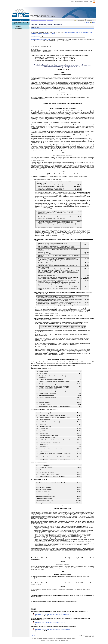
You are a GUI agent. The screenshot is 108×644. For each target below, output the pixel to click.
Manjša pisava (91, 20)
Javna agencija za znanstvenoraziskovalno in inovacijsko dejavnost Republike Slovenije (54, 639)
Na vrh (33, 636)
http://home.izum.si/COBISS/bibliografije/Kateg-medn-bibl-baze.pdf (53, 615)
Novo (81, 2)
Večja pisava (80, 20)
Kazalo (77, 2)
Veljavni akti (50, 20)
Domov (21, 20)
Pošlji (93, 22)
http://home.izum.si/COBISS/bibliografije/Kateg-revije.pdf (50, 623)
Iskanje (73, 2)
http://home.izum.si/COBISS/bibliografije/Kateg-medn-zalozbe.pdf (53, 630)
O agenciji (85, 2)
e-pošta (91, 2)
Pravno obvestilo (49, 641)
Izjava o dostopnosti (59, 641)
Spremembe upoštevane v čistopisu (41, 40)
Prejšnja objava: (35, 36)
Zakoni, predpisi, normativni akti (38, 20)
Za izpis (87, 22)
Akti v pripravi (18, 28)
